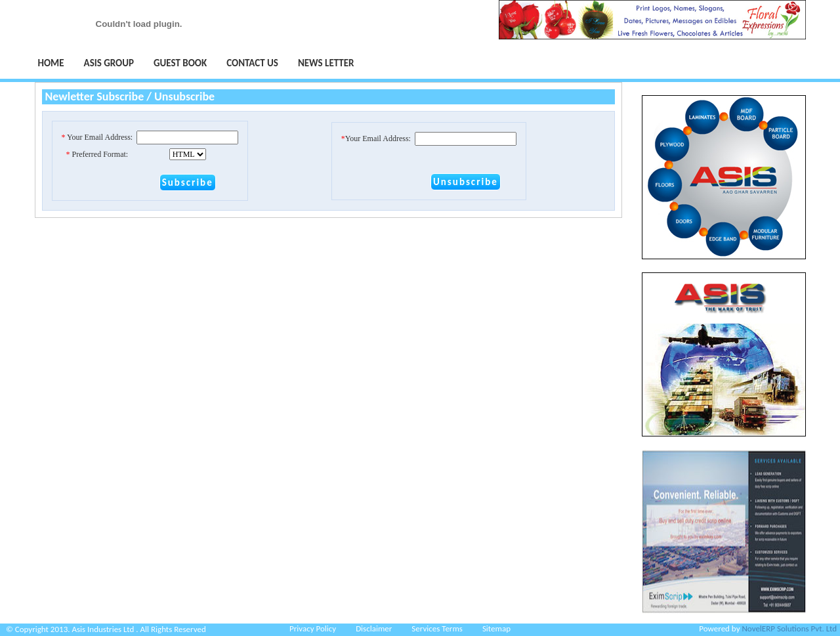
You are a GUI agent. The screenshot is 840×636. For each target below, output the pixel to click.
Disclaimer (374, 628)
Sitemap (496, 628)
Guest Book (180, 63)
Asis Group (109, 63)
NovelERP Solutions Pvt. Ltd (789, 628)
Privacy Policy (313, 628)
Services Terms (437, 628)
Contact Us (252, 63)
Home (51, 63)
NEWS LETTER (326, 63)
